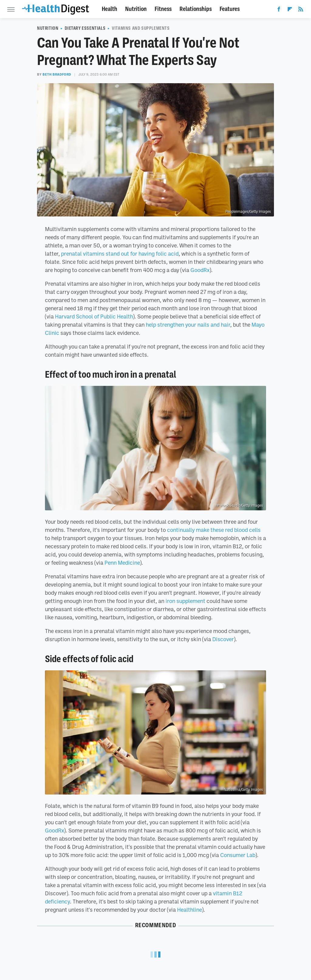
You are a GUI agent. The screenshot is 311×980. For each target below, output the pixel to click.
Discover (223, 639)
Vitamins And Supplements (141, 28)
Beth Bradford (57, 74)
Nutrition (136, 9)
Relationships (196, 9)
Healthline (190, 910)
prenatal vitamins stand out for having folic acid (120, 254)
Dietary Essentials (85, 28)
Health (109, 9)
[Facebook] (279, 10)
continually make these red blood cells (214, 530)
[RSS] (301, 10)
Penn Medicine (122, 563)
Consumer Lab (238, 855)
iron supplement (185, 601)
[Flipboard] (290, 10)
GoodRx (200, 270)
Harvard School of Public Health (94, 316)
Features (230, 9)
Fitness (163, 9)
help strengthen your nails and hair (188, 325)
